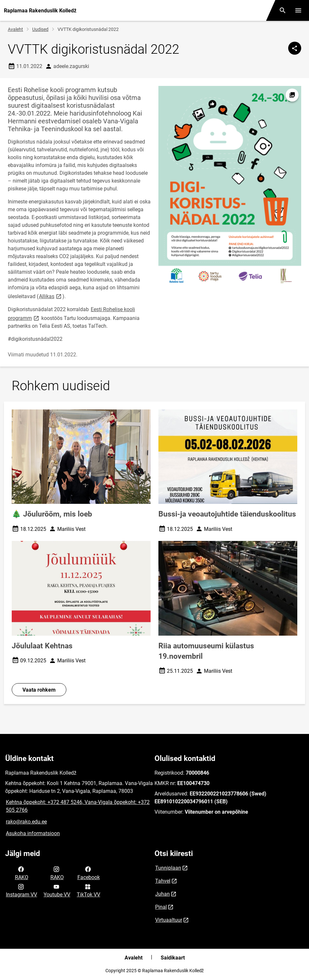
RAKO (22, 873)
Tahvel (163, 881)
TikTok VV (88, 890)
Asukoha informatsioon (33, 833)
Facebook (89, 873)
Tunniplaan (168, 868)
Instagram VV (21, 890)
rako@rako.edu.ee (26, 822)
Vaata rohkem (39, 690)
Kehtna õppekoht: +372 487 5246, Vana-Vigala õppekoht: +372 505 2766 (78, 806)
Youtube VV (57, 890)
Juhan (162, 894)
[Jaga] (295, 48)
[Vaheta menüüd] (298, 10)
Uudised (40, 29)
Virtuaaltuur (169, 920)
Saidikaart (173, 958)
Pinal (161, 907)
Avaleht (15, 29)
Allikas (51, 296)
